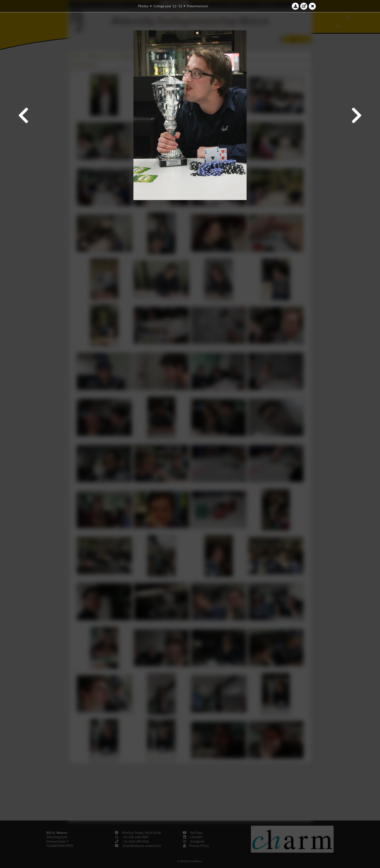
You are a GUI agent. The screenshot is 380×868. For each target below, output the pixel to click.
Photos (143, 6)
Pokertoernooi (197, 6)
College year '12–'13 (168, 6)
